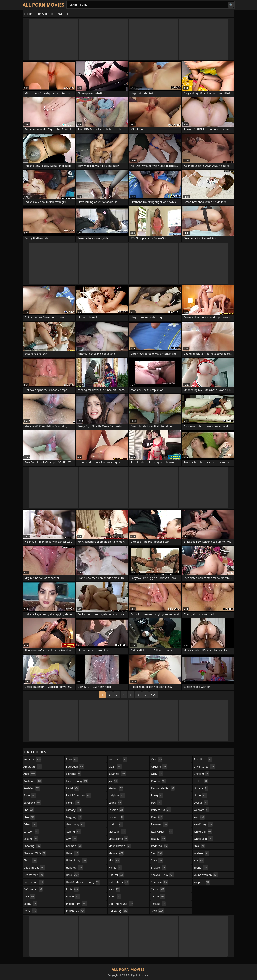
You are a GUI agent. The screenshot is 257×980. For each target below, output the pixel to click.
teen (158, 911)
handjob (74, 868)
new (114, 889)
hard (73, 875)
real (157, 817)
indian (73, 897)
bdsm (30, 824)
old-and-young (121, 904)
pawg (157, 795)
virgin (200, 795)
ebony (30, 904)
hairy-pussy (76, 860)
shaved (159, 868)
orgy (157, 774)
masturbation (120, 846)
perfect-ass (161, 810)
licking (116, 824)
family (73, 803)
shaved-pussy (163, 875)
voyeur (201, 803)
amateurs (33, 767)
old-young (118, 911)
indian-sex (76, 911)
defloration (34, 882)
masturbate (118, 839)
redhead (160, 846)
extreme (74, 774)
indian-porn (76, 904)
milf (114, 860)
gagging (74, 817)
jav (113, 781)
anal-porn (33, 781)
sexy (157, 860)
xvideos (201, 853)
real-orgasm (162, 832)
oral (157, 759)
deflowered (33, 889)
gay (72, 839)
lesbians (116, 817)
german (74, 846)
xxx (199, 860)
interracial (118, 759)
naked (115, 868)
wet (199, 817)
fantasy (74, 810)
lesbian (116, 810)
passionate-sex (163, 788)
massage (117, 832)
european (75, 767)
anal (30, 774)
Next (154, 695)
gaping (74, 832)
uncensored (204, 767)
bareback (32, 803)
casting (31, 839)
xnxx (199, 846)
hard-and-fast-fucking (83, 882)
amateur (32, 759)
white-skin (203, 839)
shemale (160, 882)
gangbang (76, 824)
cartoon (31, 832)
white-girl (203, 832)
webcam (201, 810)
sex (157, 853)
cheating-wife (35, 853)
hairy (72, 853)
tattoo (158, 897)
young (201, 868)
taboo (158, 889)
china (30, 860)
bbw (29, 817)
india (72, 889)
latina (115, 803)
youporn (202, 882)
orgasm (159, 767)
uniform (201, 774)
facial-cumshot (79, 795)
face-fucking (77, 781)
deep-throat (34, 868)
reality (158, 839)
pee (156, 803)
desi (29, 897)
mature (116, 853)
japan (115, 767)
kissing (116, 788)
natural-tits (119, 882)
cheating (32, 846)
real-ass (159, 824)
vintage (201, 788)
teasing (158, 904)
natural (116, 875)
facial (73, 788)
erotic (30, 911)
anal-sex (32, 788)
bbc (29, 810)
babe (30, 795)
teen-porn (203, 759)
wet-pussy (203, 824)
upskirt (201, 781)
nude (115, 897)
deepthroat (34, 875)
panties (159, 781)
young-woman (206, 875)
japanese (117, 774)
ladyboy (117, 795)
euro (72, 759)
